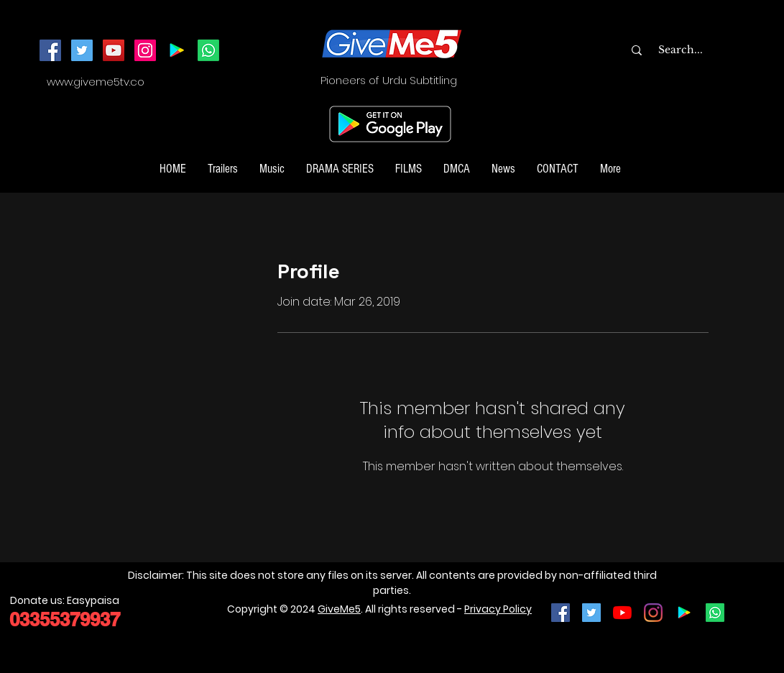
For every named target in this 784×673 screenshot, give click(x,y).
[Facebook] (50, 50)
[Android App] (177, 50)
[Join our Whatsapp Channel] (208, 50)
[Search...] (709, 50)
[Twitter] (82, 50)
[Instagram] (145, 50)
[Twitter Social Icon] (591, 613)
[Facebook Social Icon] (561, 613)
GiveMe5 (339, 609)
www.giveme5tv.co (96, 82)
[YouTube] (114, 50)
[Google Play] (684, 613)
